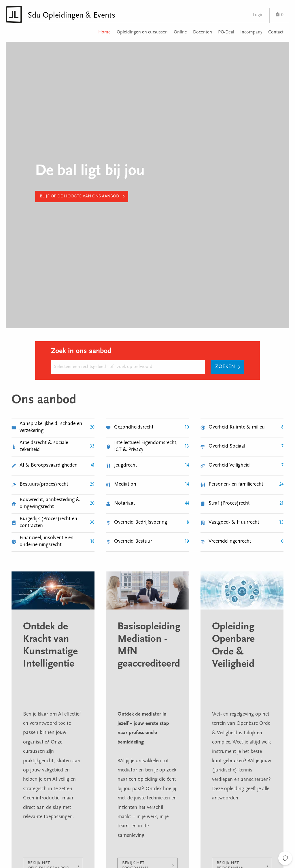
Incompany (251, 32)
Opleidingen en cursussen (142, 32)
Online (180, 32)
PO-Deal (226, 32)
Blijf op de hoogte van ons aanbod (80, 196)
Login (258, 15)
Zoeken (225, 367)
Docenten (203, 32)
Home (104, 32)
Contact (276, 32)
